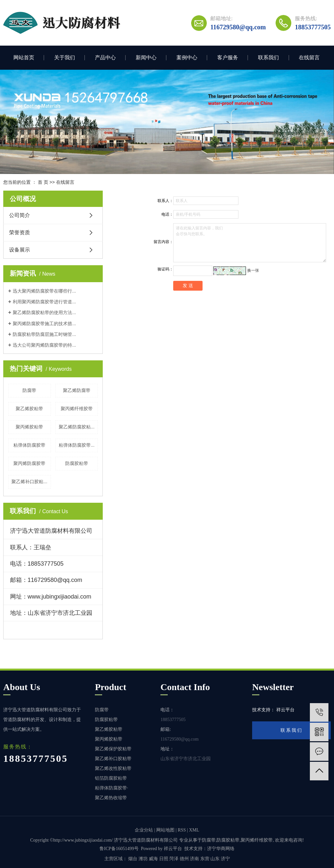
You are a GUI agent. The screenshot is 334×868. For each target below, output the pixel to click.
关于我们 (65, 58)
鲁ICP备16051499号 (119, 849)
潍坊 (143, 859)
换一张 (253, 270)
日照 (164, 859)
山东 (215, 859)
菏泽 (174, 859)
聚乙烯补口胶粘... (29, 482)
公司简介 (20, 215)
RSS (182, 830)
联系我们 (268, 58)
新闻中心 (146, 58)
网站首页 (24, 58)
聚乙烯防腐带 (77, 390)
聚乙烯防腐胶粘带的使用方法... (44, 312)
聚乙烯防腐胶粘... (77, 427)
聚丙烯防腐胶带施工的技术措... (44, 324)
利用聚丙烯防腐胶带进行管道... (44, 302)
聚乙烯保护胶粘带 (113, 749)
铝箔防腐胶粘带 (111, 778)
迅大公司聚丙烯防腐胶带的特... (44, 345)
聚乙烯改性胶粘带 (113, 768)
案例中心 (187, 58)
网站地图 (165, 830)
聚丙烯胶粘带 (29, 427)
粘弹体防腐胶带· (112, 788)
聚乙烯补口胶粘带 (113, 759)
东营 (205, 859)
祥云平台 (173, 849)
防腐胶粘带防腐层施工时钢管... (44, 334)
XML (194, 830)
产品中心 (105, 58)
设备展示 (20, 250)
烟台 (133, 859)
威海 (153, 859)
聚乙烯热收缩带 (111, 798)
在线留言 (309, 58)
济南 (194, 859)
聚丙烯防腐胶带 (29, 463)
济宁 (225, 859)
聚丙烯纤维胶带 (77, 409)
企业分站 (144, 830)
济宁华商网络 (221, 849)
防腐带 (29, 390)
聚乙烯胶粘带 (29, 409)
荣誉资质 (20, 232)
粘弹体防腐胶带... (77, 445)
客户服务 (228, 58)
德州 (184, 859)
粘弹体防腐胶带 (29, 445)
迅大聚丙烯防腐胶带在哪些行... (44, 291)
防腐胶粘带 (77, 463)
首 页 (43, 182)
